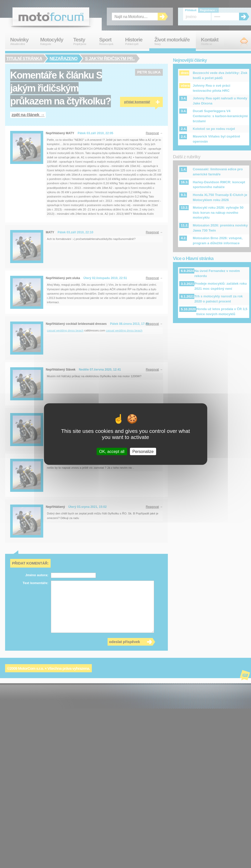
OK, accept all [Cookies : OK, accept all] (112, 452)
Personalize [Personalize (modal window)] (143, 452)
